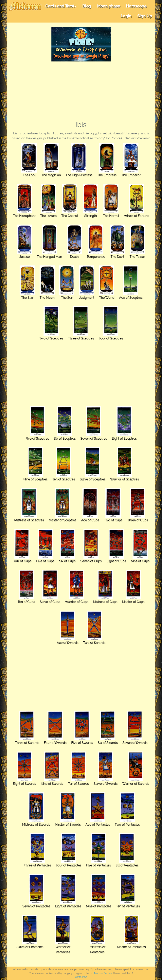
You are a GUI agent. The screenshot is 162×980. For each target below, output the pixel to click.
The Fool (29, 175)
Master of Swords (68, 825)
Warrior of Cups (77, 602)
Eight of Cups (116, 561)
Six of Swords (108, 743)
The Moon (47, 298)
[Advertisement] (81, 91)
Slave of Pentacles (30, 947)
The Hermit (111, 216)
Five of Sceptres (37, 439)
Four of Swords (55, 743)
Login (126, 16)
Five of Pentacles (98, 865)
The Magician (51, 175)
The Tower (137, 257)
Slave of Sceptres (93, 479)
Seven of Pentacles (36, 906)
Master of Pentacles (131, 947)
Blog (87, 6)
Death (74, 257)
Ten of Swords (78, 784)
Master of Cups (133, 602)
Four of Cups (22, 561)
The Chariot (70, 216)
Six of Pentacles (127, 865)
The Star (27, 298)
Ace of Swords (68, 643)
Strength (90, 216)
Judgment (87, 298)
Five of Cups (45, 561)
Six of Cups (67, 561)
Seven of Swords (135, 743)
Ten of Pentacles (128, 906)
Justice (25, 257)
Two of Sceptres (51, 338)
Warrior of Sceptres (125, 479)
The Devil (117, 257)
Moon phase (109, 6)
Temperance (96, 257)
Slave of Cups (50, 602)
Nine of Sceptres (35, 479)
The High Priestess (79, 175)
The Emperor (131, 175)
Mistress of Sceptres (29, 520)
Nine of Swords (52, 784)
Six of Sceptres (65, 439)
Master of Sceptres (63, 520)
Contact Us (81, 977)
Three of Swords (27, 743)
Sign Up (145, 16)
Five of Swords (82, 743)
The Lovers (48, 216)
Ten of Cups (26, 602)
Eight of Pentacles (68, 906)
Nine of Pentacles (99, 906)
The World (107, 298)
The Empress (107, 175)
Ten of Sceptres (64, 479)
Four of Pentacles (69, 865)
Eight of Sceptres (124, 439)
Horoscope (136, 6)
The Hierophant (24, 216)
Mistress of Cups (105, 602)
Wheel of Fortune (136, 216)
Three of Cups (138, 520)
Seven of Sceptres (94, 439)
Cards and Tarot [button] (61, 6)
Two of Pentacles (127, 825)
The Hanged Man (49, 257)
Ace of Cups (90, 520)
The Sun (67, 298)
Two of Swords (94, 643)
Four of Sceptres (111, 338)
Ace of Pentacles (98, 825)
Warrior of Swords (136, 784)
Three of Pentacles (37, 865)
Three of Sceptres (81, 338)
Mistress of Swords (36, 825)
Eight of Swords (24, 784)
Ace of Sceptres (131, 298)
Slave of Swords (106, 784)
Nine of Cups (140, 561)
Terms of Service (103, 973)
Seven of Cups (91, 561)
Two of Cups (113, 520)
